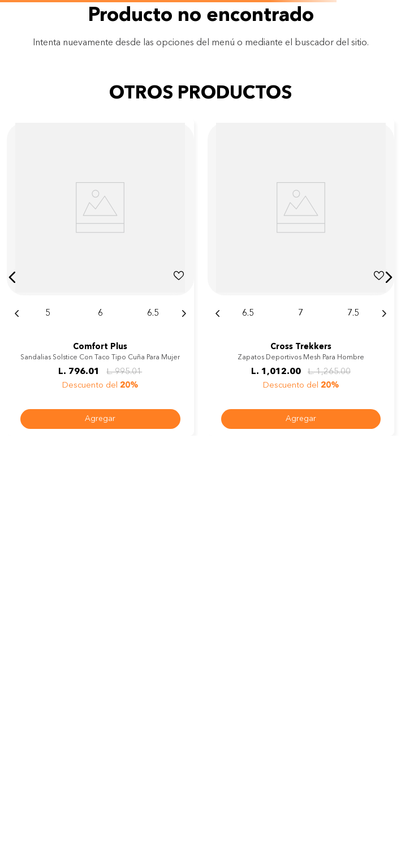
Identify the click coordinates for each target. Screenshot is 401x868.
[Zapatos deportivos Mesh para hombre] (301, 277)
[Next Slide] (184, 313)
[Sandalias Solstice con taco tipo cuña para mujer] (100, 277)
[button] (12, 277)
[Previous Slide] (17, 313)
